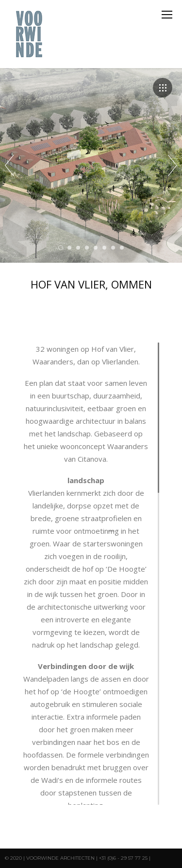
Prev (9, 165)
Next (173, 165)
